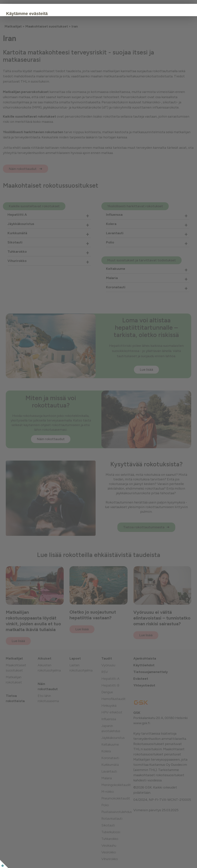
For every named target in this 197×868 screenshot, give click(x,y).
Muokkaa (74, 60)
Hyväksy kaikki (45, 60)
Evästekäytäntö (41, 48)
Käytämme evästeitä (51, 14)
